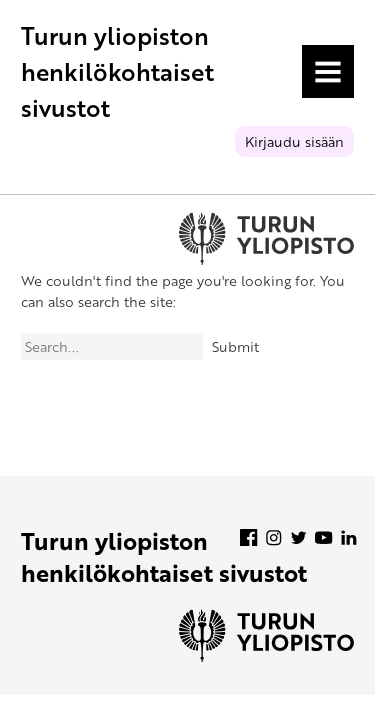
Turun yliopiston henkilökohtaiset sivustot (117, 71)
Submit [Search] (235, 346)
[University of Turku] (266, 656)
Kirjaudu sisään (294, 141)
